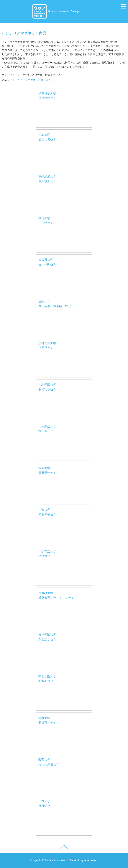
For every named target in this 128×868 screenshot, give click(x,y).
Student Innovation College (56, 11)
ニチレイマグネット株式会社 (34, 80)
